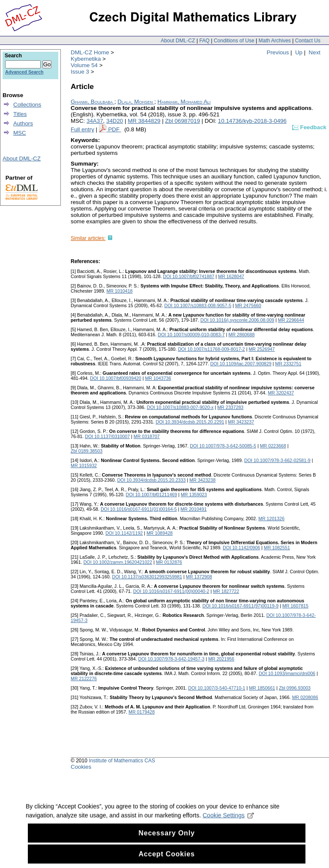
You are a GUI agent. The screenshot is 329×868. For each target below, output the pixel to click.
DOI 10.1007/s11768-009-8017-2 (211, 349)
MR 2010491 (193, 509)
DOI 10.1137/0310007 (107, 436)
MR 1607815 (295, 606)
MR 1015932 (84, 465)
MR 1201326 (271, 518)
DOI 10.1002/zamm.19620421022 (118, 562)
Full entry (82, 129)
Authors (23, 123)
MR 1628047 (231, 276)
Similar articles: (88, 238)
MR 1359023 (194, 495)
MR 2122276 (84, 678)
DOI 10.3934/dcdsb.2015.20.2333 (151, 480)
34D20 (115, 121)
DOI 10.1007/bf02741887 (189, 276)
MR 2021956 (221, 659)
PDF (114, 129)
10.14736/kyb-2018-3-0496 (252, 121)
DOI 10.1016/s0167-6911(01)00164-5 (139, 509)
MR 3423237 (241, 422)
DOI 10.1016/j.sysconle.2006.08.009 (237, 320)
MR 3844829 (144, 121)
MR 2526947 (262, 349)
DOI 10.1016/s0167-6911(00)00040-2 (171, 591)
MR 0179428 (142, 712)
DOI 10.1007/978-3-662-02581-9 (277, 460)
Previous (278, 52)
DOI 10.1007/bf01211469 (152, 495)
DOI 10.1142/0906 (241, 548)
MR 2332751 (288, 364)
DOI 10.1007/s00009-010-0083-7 (191, 335)
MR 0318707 (147, 436)
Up (299, 52)
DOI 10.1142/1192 (124, 533)
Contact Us (308, 41)
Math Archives (274, 41)
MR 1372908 (199, 577)
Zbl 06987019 (182, 121)
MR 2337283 (230, 407)
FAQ (204, 41)
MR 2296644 (291, 320)
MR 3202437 (281, 393)
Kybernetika (86, 59)
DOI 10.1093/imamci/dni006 (287, 673)
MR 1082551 (277, 548)
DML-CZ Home (90, 52)
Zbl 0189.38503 (87, 451)
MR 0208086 (305, 697)
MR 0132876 (169, 562)
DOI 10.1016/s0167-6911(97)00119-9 (240, 606)
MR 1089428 (160, 533)
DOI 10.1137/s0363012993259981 (147, 577)
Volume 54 (84, 65)
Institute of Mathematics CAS (122, 761)
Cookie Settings (228, 824)
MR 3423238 (202, 480)
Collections (27, 105)
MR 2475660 (248, 305)
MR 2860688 (241, 335)
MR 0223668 (273, 446)
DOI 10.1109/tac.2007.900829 (241, 364)
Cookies (81, 767)
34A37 (95, 121)
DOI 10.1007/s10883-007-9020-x (180, 407)
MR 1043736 (158, 378)
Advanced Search (24, 72)
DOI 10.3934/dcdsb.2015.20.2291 (190, 422)
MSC (20, 133)
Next (315, 52)
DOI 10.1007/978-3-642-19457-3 (172, 659)
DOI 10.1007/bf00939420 (116, 378)
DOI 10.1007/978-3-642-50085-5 (223, 446)
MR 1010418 (120, 291)
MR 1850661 (262, 688)
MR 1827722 (226, 591)
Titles (20, 114)
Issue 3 (80, 72)
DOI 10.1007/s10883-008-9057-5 (198, 305)
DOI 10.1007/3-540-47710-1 (217, 688)
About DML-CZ (178, 41)
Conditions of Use (234, 41)
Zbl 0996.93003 (295, 688)
